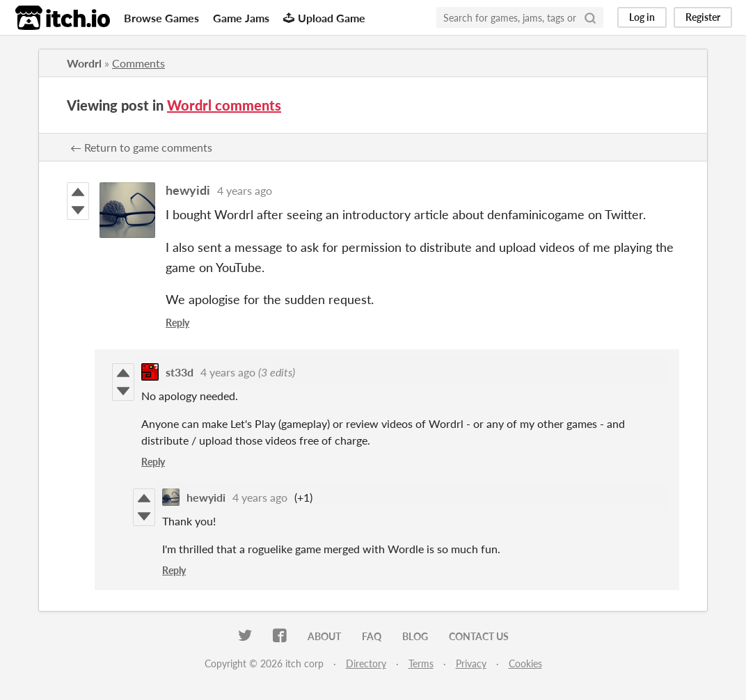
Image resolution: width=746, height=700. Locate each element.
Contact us (479, 636)
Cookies (525, 663)
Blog (415, 636)
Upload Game (324, 18)
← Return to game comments (141, 147)
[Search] (590, 17)
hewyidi (188, 190)
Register (703, 17)
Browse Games (161, 18)
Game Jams (241, 18)
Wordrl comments (224, 105)
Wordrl (84, 63)
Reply (177, 323)
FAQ (372, 636)
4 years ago (245, 190)
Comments (138, 63)
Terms (421, 663)
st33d (180, 372)
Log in (642, 17)
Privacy (471, 663)
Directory (366, 663)
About (324, 636)
